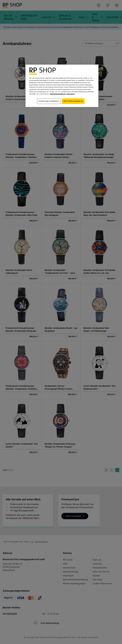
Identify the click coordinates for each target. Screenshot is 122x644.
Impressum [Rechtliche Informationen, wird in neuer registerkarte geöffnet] (71, 94)
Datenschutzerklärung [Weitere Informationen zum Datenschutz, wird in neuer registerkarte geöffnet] (58, 94)
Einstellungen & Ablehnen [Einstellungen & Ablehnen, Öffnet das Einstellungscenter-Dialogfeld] (49, 101)
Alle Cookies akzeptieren (73, 101)
